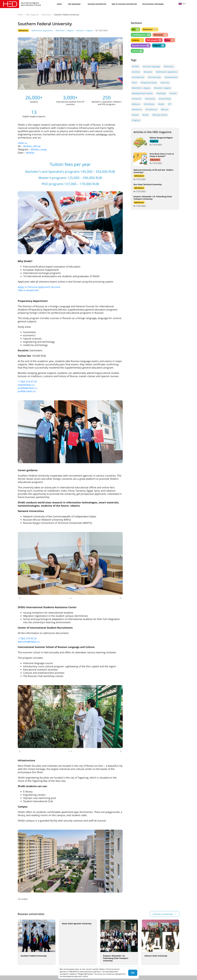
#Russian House (160, 115)
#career (173, 93)
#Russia (165, 109)
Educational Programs (153, 4)
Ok (133, 973)
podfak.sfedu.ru (27, 391)
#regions (136, 120)
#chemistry (149, 104)
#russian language (151, 66)
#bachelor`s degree (65, 30)
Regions (159, 45)
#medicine (137, 109)
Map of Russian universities (124, 4)
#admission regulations (42, 30)
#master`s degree (85, 30)
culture (137, 51)
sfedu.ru (22, 143)
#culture (136, 72)
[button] (20, 598)
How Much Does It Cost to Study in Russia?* (162, 155)
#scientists (150, 99)
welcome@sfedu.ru (29, 642)
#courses (148, 72)
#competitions (171, 77)
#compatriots (138, 77)
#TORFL (136, 66)
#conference (151, 109)
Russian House (141, 45)
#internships (165, 99)
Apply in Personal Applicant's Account (39, 287)
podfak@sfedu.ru (27, 388)
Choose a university (163, 914)
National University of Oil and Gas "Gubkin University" (153, 171)
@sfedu (30, 153)
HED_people (154, 40)
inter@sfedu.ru (26, 385)
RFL (136, 29)
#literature (169, 66)
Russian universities (97, 4)
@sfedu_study (39, 149)
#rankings (161, 93)
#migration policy (149, 83)
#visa (134, 83)
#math (161, 104)
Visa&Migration (141, 35)
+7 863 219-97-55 (27, 382)
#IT (170, 104)
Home (20, 15)
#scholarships (154, 77)
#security (165, 83)
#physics (136, 104)
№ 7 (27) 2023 (101, 30)
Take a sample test (28, 290)
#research (137, 99)
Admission (46, 15)
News (59, 4)
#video (146, 115)
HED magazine (74, 4)
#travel (135, 115)
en (182, 4)
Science (137, 40)
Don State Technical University (148, 184)
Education (160, 35)
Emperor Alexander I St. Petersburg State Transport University (153, 198)
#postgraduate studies (142, 93)
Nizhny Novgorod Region (161, 138)
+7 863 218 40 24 (27, 638)
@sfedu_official (32, 146)
